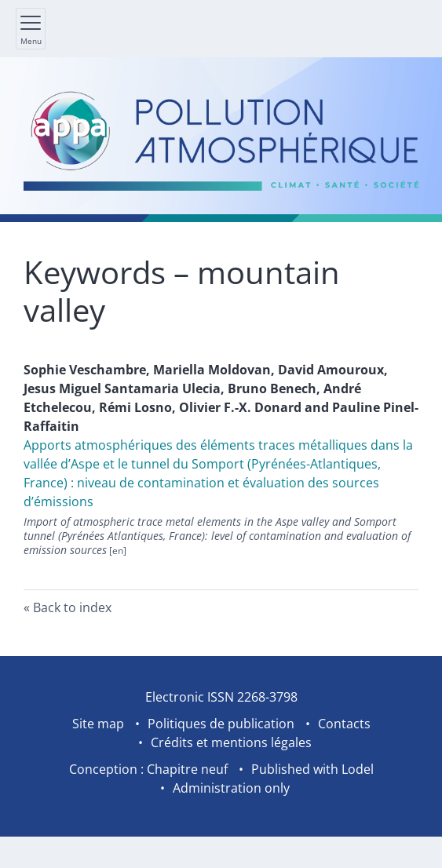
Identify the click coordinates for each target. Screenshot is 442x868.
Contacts (344, 724)
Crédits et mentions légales (231, 742)
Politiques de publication (221, 724)
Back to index (72, 607)
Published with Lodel (312, 769)
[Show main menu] (31, 29)
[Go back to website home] (221, 140)
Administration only (231, 788)
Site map (98, 724)
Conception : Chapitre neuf (148, 769)
